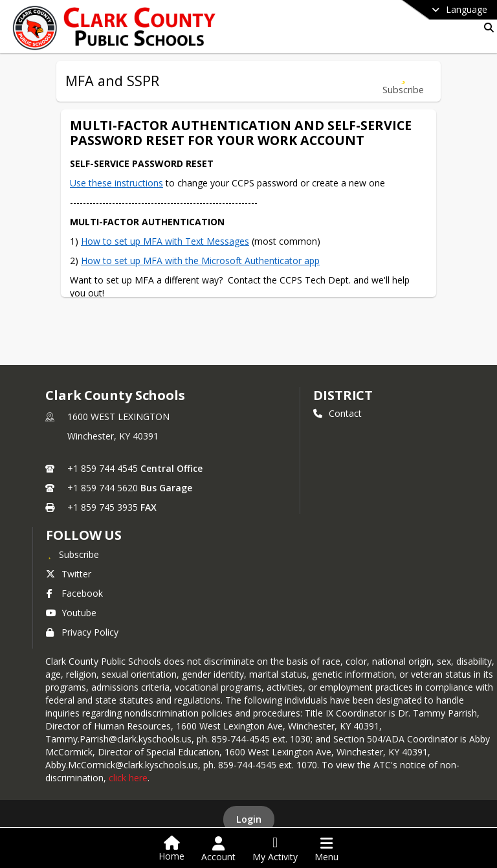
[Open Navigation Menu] (326, 849)
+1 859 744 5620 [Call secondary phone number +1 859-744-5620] (103, 488)
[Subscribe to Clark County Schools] (72, 554)
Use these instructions (113, 183)
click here (128, 778)
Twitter (69, 574)
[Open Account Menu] (218, 849)
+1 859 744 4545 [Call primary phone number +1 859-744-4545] (103, 468)
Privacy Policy (82, 632)
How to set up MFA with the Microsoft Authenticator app (197, 261)
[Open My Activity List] (275, 849)
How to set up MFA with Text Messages (162, 241)
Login (249, 819)
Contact (337, 413)
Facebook (74, 593)
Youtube (71, 613)
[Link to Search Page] (486, 28)
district (343, 395)
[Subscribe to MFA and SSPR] (403, 81)
